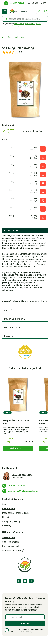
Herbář (6, 517)
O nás (5, 504)
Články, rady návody (11, 521)
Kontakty (7, 526)
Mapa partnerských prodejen (15, 513)
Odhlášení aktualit (10, 542)
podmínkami (36, 630)
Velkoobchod (9, 509)
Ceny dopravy (8, 538)
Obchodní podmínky (11, 546)
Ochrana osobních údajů (13, 550)
